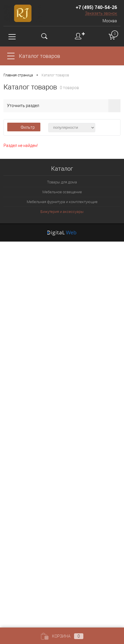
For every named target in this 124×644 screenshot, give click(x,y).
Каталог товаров (39, 56)
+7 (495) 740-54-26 (96, 7)
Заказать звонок (101, 13)
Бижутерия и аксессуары (62, 212)
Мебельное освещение (62, 192)
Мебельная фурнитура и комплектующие (62, 202)
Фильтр (24, 127)
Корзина (62, 636)
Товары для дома (62, 182)
